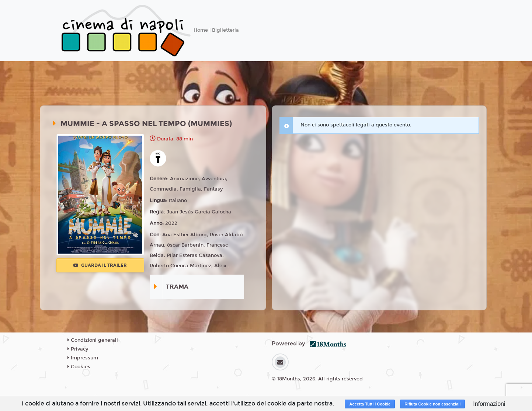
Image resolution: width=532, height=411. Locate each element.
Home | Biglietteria (216, 30)
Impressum (83, 358)
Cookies (79, 367)
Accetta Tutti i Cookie (370, 404)
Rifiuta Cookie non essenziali (432, 404)
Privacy (78, 349)
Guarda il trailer (100, 265)
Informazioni (489, 404)
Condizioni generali (93, 340)
